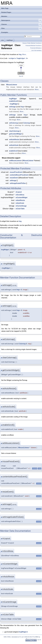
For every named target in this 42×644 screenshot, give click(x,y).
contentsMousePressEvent (19, 175)
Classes (21, 24)
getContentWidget (15, 134)
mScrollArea (20, 195)
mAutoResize (20, 200)
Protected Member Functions (33, 46)
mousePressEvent (16, 172)
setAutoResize (14, 140)
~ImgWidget (13, 104)
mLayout (19, 192)
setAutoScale (14, 145)
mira (2, 40)
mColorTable (20, 209)
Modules (4, 16)
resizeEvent (14, 178)
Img (20, 54)
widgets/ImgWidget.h (18, 58)
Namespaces (21, 20)
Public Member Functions (34, 43)
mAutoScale (20, 203)
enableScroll (13, 101)
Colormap (27, 123)
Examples (5, 32)
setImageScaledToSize (18, 183)
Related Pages (6, 12)
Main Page (5, 8)
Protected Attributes (36, 48)
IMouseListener (12, 85)
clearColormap (14, 131)
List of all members (36, 50)
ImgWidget (10, 40)
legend (21, 76)
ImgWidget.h (23, 632)
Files (21, 28)
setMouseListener (15, 161)
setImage (12, 107)
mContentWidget (21, 198)
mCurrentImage (21, 206)
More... (25, 54)
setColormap (14, 123)
